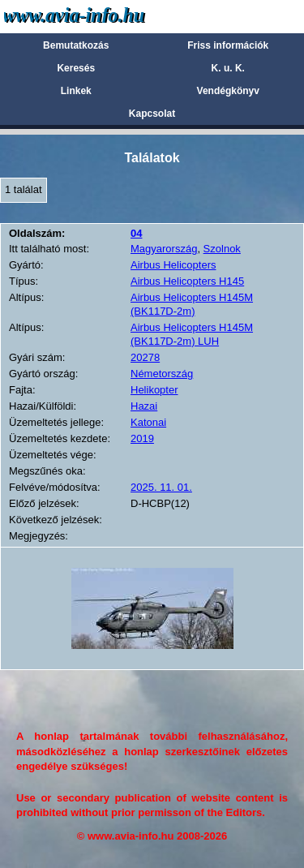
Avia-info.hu (103, 16)
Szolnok (222, 249)
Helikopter (154, 390)
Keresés (76, 68)
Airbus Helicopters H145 (187, 281)
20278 (145, 357)
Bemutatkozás (76, 45)
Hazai (144, 406)
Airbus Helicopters (173, 265)
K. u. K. (228, 68)
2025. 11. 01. (161, 487)
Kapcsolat (152, 114)
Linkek (76, 91)
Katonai (148, 422)
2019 (142, 438)
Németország (162, 374)
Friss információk (228, 45)
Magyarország (164, 249)
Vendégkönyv (228, 91)
